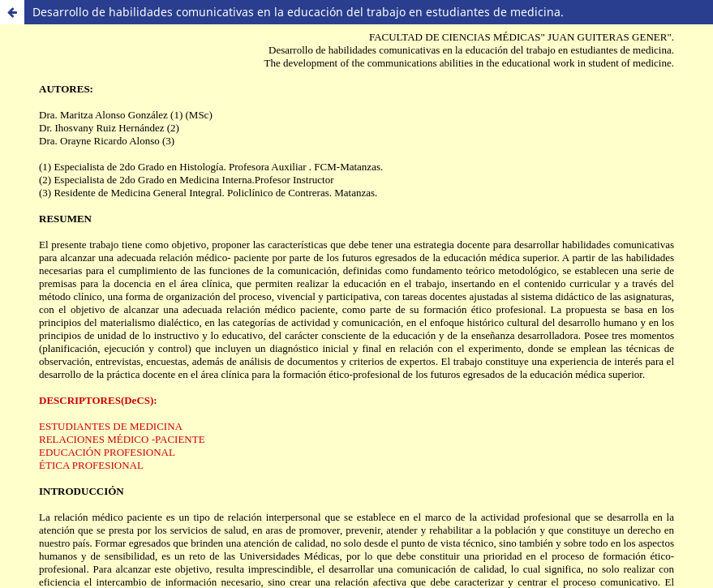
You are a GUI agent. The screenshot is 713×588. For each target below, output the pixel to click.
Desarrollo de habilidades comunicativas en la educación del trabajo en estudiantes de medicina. (298, 12)
